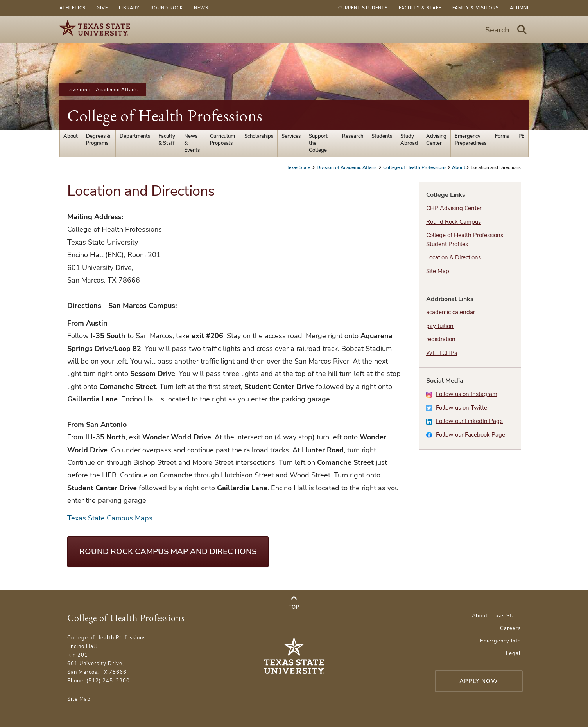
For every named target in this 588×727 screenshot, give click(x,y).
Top (294, 603)
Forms (502, 136)
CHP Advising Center (454, 208)
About (71, 136)
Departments (135, 136)
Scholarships (259, 136)
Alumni (519, 8)
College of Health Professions (165, 116)
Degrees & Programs (98, 140)
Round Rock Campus (454, 222)
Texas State (299, 167)
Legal (513, 653)
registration (441, 339)
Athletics (73, 8)
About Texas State (496, 616)
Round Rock (167, 8)
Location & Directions (454, 257)
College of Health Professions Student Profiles (465, 240)
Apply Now (479, 681)
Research (353, 136)
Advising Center (436, 140)
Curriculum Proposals (222, 140)
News (201, 8)
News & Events (192, 143)
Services (291, 136)
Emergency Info (500, 641)
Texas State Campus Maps (110, 518)
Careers (510, 628)
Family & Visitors (476, 8)
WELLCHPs (442, 353)
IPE (521, 136)
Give (102, 8)
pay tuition (440, 326)
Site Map (438, 271)
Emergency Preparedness (471, 140)
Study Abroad (409, 140)
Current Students (363, 8)
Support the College (318, 143)
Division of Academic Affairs (103, 90)
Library (129, 8)
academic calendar (451, 312)
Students (382, 136)
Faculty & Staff (420, 8)
